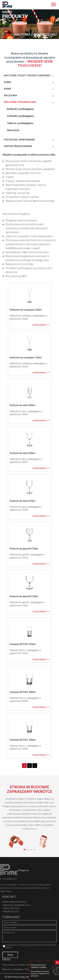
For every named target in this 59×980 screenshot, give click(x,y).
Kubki (7, 82)
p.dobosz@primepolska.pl (14, 902)
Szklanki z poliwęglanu (21, 116)
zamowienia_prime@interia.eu (16, 905)
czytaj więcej (39, 325)
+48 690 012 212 (11, 911)
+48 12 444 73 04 (11, 908)
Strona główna (9, 965)
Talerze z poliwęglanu (20, 123)
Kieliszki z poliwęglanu (20, 109)
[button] (25, 849)
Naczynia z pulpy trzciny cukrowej (27, 75)
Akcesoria (11, 95)
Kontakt (21, 965)
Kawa (8, 89)
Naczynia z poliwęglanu (20, 102)
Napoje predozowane (18, 146)
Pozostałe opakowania (19, 140)
